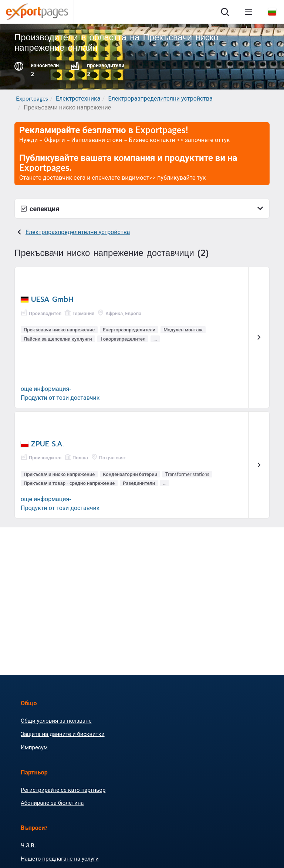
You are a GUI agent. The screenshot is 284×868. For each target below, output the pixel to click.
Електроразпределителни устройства (160, 98)
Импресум (34, 747)
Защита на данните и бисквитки (63, 734)
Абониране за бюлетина (52, 803)
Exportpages (32, 98)
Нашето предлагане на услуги (60, 858)
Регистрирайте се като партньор (63, 790)
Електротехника (78, 98)
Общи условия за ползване (56, 720)
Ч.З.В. (28, 845)
